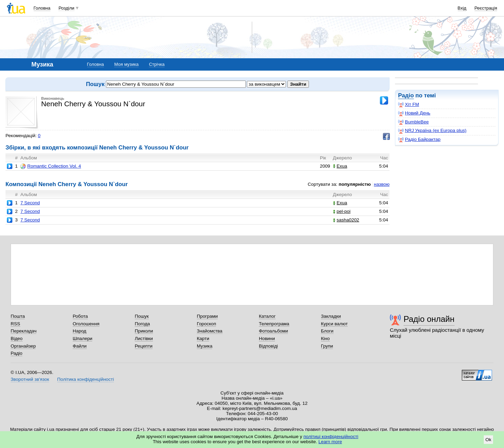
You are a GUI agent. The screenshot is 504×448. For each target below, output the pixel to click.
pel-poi (342, 211)
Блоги (327, 331)
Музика (205, 346)
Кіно (325, 338)
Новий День (414, 113)
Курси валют (334, 324)
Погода (142, 324)
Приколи (144, 331)
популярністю (355, 184)
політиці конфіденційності (331, 437)
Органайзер (23, 346)
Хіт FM (409, 105)
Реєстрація (486, 8)
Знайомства (210, 331)
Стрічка (157, 64)
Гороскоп (206, 324)
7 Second (30, 203)
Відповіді (268, 346)
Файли (80, 346)
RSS (15, 324)
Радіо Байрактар (419, 140)
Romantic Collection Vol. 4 (51, 166)
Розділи (67, 8)
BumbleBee (413, 122)
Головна (42, 8)
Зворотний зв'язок (30, 379)
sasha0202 (346, 220)
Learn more (330, 442)
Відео (17, 338)
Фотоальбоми (273, 331)
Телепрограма (274, 324)
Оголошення (86, 324)
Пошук (142, 316)
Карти (203, 338)
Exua (340, 166)
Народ (80, 331)
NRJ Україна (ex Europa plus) (432, 131)
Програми (207, 316)
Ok (488, 440)
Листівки (144, 338)
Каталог (267, 316)
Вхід (462, 8)
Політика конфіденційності (86, 379)
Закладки (331, 316)
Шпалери (82, 338)
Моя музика (126, 64)
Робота (80, 316)
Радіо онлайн (429, 319)
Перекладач (23, 331)
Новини (267, 338)
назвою (382, 184)
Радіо (406, 95)
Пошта (18, 316)
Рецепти (144, 346)
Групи (327, 346)
